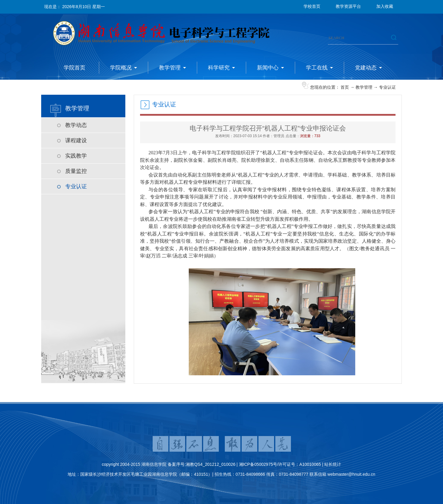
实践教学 (76, 156)
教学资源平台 (348, 6)
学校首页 (312, 6)
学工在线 (317, 68)
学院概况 (121, 68)
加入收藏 (385, 6)
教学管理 (170, 68)
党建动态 (366, 68)
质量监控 (76, 171)
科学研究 (219, 68)
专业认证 (387, 87)
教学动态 (76, 125)
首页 (345, 87)
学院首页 (75, 68)
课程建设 (76, 140)
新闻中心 (268, 68)
